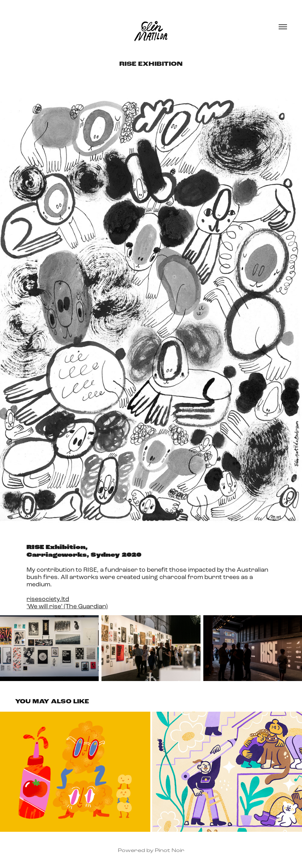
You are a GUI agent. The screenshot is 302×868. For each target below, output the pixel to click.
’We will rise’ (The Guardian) (67, 606)
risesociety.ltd (48, 599)
